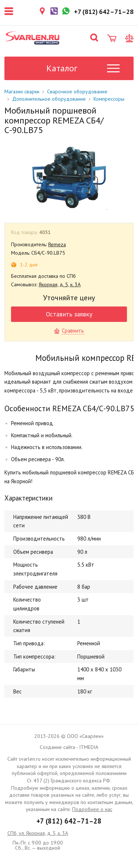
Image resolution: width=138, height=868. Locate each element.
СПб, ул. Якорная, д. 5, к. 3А (38, 833)
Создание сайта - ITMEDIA (69, 747)
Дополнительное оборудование (49, 99)
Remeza (57, 244)
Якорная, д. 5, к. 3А (60, 284)
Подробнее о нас (92, 809)
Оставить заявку (69, 314)
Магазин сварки (22, 92)
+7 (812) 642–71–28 (69, 821)
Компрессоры (109, 99)
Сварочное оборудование (77, 92)
